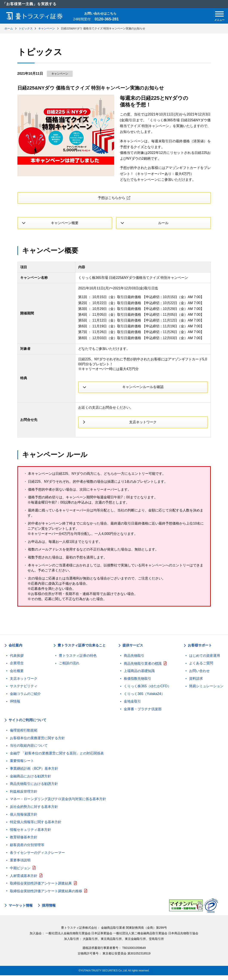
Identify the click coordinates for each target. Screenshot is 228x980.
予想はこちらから (111, 199)
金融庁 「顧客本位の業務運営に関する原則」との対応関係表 (57, 758)
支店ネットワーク (143, 426)
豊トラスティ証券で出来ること (82, 650)
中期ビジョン (20, 873)
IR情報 (15, 706)
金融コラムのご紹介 (25, 698)
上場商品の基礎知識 (139, 675)
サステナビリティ (24, 691)
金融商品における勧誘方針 (31, 781)
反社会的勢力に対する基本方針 (34, 811)
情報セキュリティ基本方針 (31, 834)
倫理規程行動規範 (24, 735)
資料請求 (196, 683)
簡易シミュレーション (206, 691)
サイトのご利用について (28, 725)
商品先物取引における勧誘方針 (34, 788)
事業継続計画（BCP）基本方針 (34, 773)
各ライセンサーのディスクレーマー (37, 857)
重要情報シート (22, 765)
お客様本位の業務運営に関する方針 (37, 743)
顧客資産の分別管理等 (27, 849)
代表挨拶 (17, 660)
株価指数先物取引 (138, 683)
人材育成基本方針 (24, 880)
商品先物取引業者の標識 (143, 668)
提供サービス (133, 650)
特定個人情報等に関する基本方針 (36, 827)
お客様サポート (200, 650)
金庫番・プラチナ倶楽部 (143, 714)
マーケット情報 (21, 910)
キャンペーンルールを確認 (143, 389)
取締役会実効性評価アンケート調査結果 (41, 888)
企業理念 (17, 668)
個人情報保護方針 (24, 819)
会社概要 (17, 675)
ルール (163, 225)
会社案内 (15, 650)
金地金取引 (132, 706)
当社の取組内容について (29, 750)
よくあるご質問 (201, 668)
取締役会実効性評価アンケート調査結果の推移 (46, 896)
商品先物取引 (134, 660)
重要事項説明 (20, 865)
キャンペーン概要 (65, 225)
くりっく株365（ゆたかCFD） (147, 691)
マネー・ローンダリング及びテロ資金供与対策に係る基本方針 (58, 804)
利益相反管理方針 (24, 796)
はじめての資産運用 (205, 660)
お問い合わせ (199, 675)
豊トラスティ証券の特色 (78, 660)
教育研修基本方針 (24, 842)
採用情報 (49, 910)
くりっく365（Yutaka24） (144, 698)
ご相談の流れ (69, 668)
